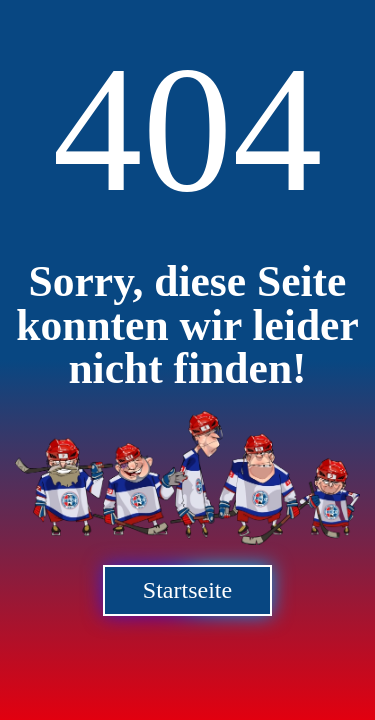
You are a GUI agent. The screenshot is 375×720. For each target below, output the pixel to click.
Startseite (187, 590)
